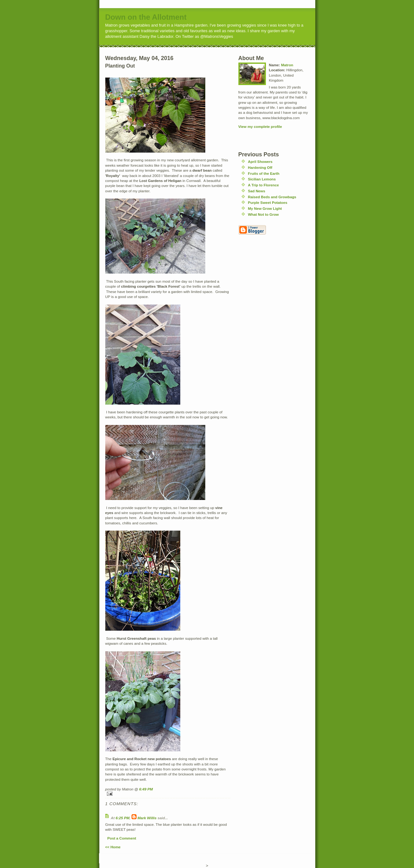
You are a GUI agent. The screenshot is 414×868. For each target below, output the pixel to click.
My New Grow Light (265, 208)
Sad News (257, 191)
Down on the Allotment (146, 17)
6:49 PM (146, 789)
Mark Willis (147, 818)
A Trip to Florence (264, 185)
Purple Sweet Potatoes (268, 202)
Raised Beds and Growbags (272, 197)
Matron (287, 65)
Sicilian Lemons (262, 179)
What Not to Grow (264, 214)
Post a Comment (122, 838)
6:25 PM (122, 818)
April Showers (260, 161)
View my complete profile (260, 126)
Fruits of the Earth (264, 173)
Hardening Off (260, 167)
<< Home (113, 847)
